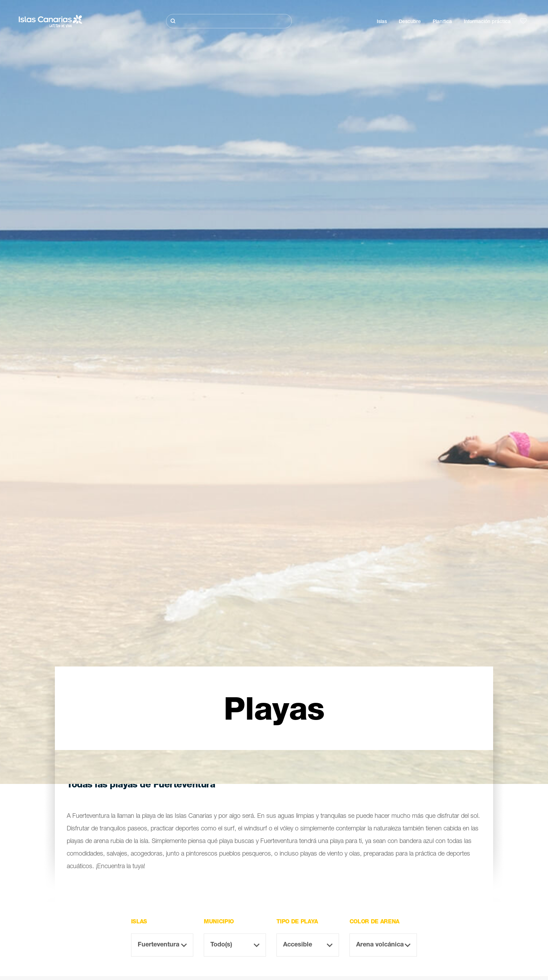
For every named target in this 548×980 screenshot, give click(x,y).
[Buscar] (229, 21)
